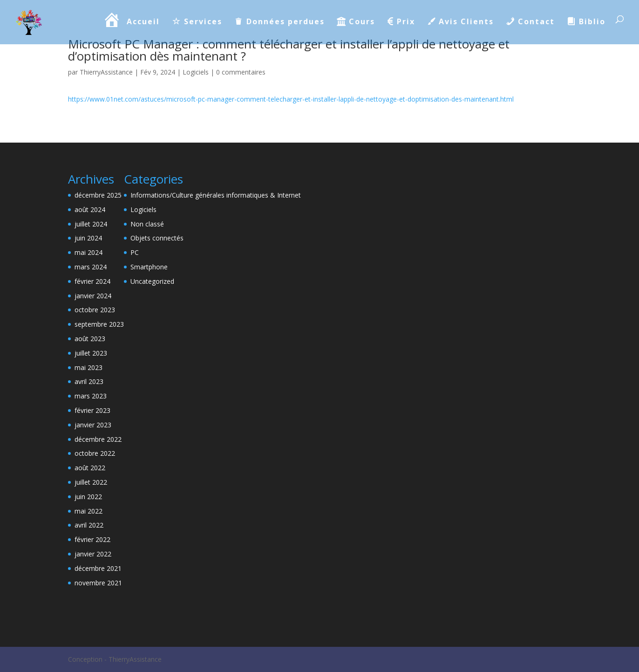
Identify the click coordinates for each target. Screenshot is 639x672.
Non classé (147, 224)
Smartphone (149, 267)
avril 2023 (89, 381)
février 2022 (92, 539)
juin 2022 (88, 497)
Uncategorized (152, 281)
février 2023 (92, 410)
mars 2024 (91, 267)
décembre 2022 (98, 439)
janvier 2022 (93, 554)
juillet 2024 (91, 224)
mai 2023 (88, 367)
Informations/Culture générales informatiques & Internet (216, 195)
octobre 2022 (95, 453)
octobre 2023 (95, 310)
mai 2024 (88, 252)
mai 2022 (88, 511)
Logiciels (196, 72)
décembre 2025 (98, 195)
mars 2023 (91, 396)
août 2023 (90, 339)
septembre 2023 (99, 324)
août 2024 (90, 209)
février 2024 (92, 281)
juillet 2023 (91, 353)
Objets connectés (157, 238)
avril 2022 (89, 525)
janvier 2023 (93, 425)
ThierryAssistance (106, 72)
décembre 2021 (98, 568)
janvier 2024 (93, 296)
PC (135, 252)
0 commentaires (241, 72)
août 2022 (90, 468)
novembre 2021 (98, 583)
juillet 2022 (91, 482)
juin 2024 (88, 238)
